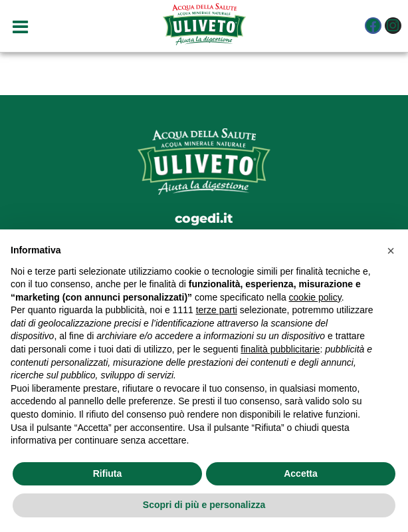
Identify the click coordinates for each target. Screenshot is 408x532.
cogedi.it (204, 218)
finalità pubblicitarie (280, 349)
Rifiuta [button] (108, 473)
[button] (391, 251)
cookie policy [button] (315, 297)
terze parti (217, 310)
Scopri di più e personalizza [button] (204, 505)
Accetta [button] (301, 473)
